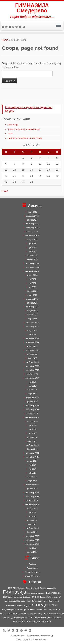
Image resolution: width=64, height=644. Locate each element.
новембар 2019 (32, 370)
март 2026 (32, 212)
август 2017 (32, 461)
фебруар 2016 (32, 528)
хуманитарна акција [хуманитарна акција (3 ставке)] (29, 621)
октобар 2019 (32, 374)
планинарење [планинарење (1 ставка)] (20, 618)
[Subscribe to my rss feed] (4, 27)
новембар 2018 (32, 410)
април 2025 (32, 255)
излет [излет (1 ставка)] (46, 614)
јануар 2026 (32, 220)
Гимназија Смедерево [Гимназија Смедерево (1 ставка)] (36, 593)
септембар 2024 (32, 271)
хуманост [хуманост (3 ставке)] (46, 621)
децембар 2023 (32, 307)
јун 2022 (32, 334)
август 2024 (32, 275)
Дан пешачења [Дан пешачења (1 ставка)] (16, 597)
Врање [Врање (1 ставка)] (43, 588)
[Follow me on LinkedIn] (24, 27)
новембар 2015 (32, 540)
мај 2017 (32, 473)
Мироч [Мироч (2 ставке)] (36, 597)
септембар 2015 (32, 544)
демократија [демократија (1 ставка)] (28, 614)
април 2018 (32, 437)
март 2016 (32, 524)
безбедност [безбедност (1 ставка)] (5, 614)
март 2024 (32, 295)
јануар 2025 (32, 259)
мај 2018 (32, 433)
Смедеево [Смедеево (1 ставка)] (27, 606)
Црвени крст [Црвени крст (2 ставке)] (55, 610)
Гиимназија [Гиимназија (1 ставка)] (51, 588)
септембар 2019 (32, 378)
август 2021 (32, 346)
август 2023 (32, 311)
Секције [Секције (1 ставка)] (19, 606)
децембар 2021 (32, 338)
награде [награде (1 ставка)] (10, 618)
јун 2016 (32, 512)
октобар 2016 (32, 500)
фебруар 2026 (32, 216)
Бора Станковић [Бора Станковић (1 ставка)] (33, 588)
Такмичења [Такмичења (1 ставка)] (31, 610)
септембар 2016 (32, 504)
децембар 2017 (32, 453)
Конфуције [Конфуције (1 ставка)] (27, 597)
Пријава (33, 564)
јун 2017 (32, 469)
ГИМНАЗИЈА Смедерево (32, 8)
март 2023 (32, 319)
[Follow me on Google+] (14, 27)
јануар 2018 (32, 449)
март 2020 (32, 358)
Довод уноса (32, 568)
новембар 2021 (32, 342)
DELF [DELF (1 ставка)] (15, 588)
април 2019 (32, 390)
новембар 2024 (32, 267)
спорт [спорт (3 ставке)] (30, 617)
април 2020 (32, 354)
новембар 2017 (32, 457)
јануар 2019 (32, 402)
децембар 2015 (32, 536)
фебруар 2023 (32, 323)
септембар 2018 (32, 417)
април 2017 (32, 477)
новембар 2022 (32, 327)
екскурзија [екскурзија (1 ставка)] (39, 614)
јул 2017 (32, 465)
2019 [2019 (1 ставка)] (10, 588)
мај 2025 (32, 251)
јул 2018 (32, 425)
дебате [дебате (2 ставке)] (19, 613)
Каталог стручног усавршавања (24, 129)
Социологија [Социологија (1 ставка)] (8, 610)
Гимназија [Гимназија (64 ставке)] (15, 592)
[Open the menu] (58, 26)
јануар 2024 (32, 303)
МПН (10, 134)
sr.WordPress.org (32, 576)
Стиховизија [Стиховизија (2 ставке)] (20, 610)
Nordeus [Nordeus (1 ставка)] (22, 588)
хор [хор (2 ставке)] (15, 621)
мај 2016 (32, 516)
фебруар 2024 (32, 299)
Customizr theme (39, 640)
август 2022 (32, 331)
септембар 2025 (32, 236)
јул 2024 (32, 279)
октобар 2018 (32, 414)
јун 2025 (32, 247)
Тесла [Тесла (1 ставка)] (39, 610)
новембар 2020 (32, 350)
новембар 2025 (32, 228)
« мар (5, 191)
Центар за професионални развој (25, 138)
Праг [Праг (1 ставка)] (29, 601)
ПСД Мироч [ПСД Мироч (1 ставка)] (21, 601)
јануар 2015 (32, 552)
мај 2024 (32, 287)
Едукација (13, 125)
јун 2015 (32, 548)
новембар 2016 (32, 497)
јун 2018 (32, 429)
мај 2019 (32, 386)
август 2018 (32, 421)
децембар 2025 (32, 224)
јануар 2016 (32, 532)
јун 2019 (32, 382)
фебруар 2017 (32, 485)
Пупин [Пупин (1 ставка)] (45, 601)
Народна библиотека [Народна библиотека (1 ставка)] (48, 597)
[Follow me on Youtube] (21, 27)
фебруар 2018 (32, 445)
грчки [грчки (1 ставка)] (13, 614)
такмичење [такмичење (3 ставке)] (40, 617)
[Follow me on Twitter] (7, 27)
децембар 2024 (32, 263)
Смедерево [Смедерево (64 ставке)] (45, 605)
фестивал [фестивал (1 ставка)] (58, 618)
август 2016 (32, 508)
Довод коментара (32, 572)
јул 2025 (32, 244)
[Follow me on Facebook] (10, 27)
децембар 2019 (32, 366)
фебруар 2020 (32, 362)
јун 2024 (32, 283)
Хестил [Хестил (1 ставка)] (45, 610)
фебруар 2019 (32, 398)
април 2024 (32, 291)
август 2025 (32, 240)
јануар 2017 (32, 489)
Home (5, 40)
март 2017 (32, 481)
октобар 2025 (32, 232)
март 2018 (32, 441)
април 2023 (32, 315)
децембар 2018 (32, 406)
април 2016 (32, 520)
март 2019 (32, 394)
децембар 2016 (32, 493)
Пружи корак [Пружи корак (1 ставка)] (37, 601)
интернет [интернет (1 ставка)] (53, 614)
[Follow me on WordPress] (17, 27)
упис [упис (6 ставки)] (50, 617)
